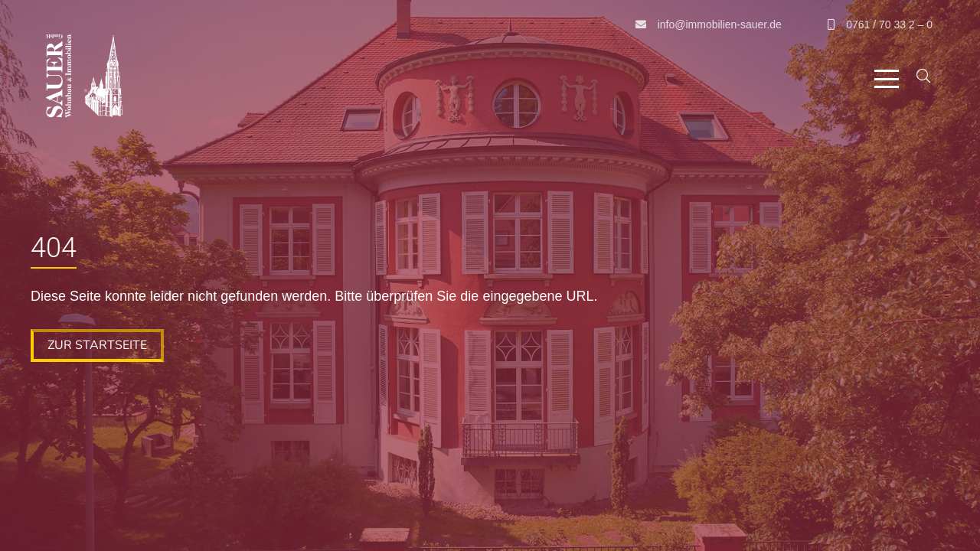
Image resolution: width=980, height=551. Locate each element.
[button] (887, 79)
